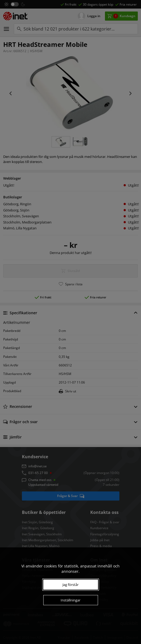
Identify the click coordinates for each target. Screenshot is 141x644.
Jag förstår (70, 585)
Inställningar (70, 600)
